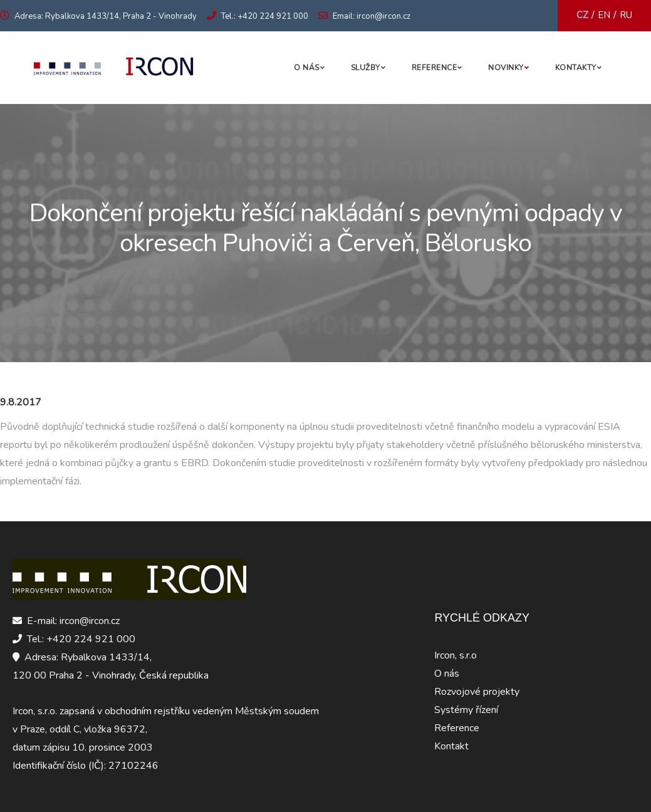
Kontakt (451, 746)
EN (604, 15)
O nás (307, 68)
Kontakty (576, 68)
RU (626, 15)
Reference (435, 68)
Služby (366, 68)
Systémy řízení (466, 710)
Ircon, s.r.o (456, 655)
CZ (582, 15)
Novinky (506, 68)
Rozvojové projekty (477, 692)
